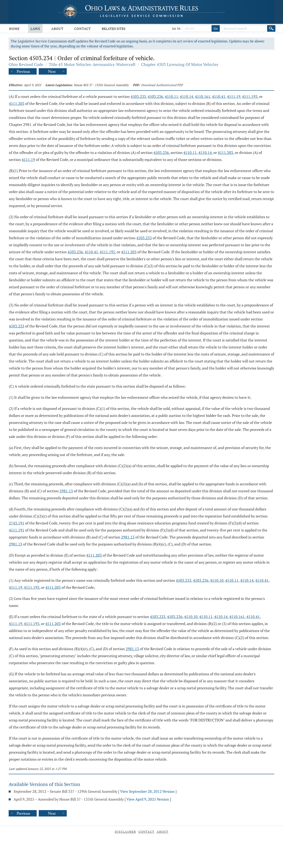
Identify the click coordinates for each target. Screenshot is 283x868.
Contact (83, 29)
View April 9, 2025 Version (148, 799)
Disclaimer (125, 832)
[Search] (271, 28)
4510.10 (217, 580)
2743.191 (17, 523)
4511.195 (107, 252)
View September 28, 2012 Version (147, 791)
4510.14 (187, 96)
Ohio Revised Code (26, 64)
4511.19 (234, 96)
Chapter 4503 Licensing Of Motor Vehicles (180, 64)
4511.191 (17, 530)
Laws (35, 29)
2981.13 (66, 491)
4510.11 (171, 96)
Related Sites (114, 29)
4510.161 (203, 96)
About (57, 29)
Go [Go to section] (216, 28)
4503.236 (155, 96)
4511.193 (250, 96)
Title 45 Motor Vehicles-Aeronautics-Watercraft (92, 64)
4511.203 (17, 103)
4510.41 (219, 96)
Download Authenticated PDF (162, 85)
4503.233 (138, 96)
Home (14, 29)
